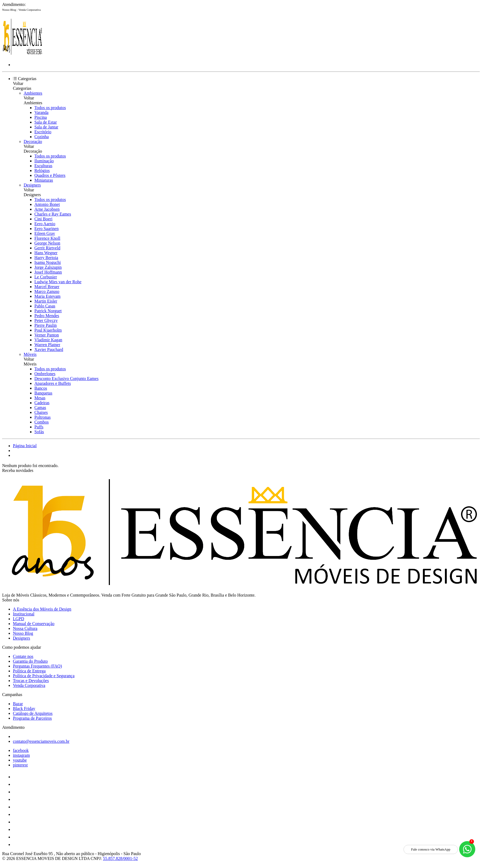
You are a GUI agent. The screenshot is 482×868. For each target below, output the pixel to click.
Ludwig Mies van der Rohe (58, 282)
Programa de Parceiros (32, 718)
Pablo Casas (45, 306)
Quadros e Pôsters (50, 175)
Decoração (33, 141)
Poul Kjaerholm (48, 330)
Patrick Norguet (48, 311)
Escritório (43, 132)
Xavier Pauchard (49, 349)
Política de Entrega (29, 671)
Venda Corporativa (30, 10)
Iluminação (44, 161)
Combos (42, 422)
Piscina (41, 117)
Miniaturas (44, 180)
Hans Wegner (46, 253)
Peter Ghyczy (46, 320)
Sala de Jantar (46, 127)
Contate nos (23, 656)
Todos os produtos (50, 108)
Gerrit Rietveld (47, 248)
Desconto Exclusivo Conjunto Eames (66, 379)
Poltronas (42, 417)
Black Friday (24, 709)
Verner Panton (47, 335)
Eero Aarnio (45, 224)
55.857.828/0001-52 (120, 858)
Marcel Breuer (47, 287)
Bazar (18, 704)
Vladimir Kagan (48, 340)
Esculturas (43, 166)
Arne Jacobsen (47, 209)
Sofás (39, 432)
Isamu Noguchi (48, 262)
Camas (40, 408)
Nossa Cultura (25, 628)
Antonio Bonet (47, 204)
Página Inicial (25, 446)
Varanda (41, 112)
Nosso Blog (9, 10)
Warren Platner (47, 345)
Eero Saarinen (46, 229)
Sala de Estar (46, 122)
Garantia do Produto (30, 661)
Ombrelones (45, 374)
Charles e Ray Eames (53, 214)
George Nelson (47, 243)
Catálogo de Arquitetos (33, 713)
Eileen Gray (45, 233)
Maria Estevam (47, 296)
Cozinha (42, 137)
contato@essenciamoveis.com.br (41, 741)
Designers (32, 185)
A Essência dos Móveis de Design (42, 609)
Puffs (39, 427)
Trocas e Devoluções (31, 681)
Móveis (30, 354)
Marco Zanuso (47, 291)
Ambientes (33, 93)
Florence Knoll (47, 238)
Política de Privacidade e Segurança (44, 676)
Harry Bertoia (46, 258)
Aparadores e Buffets (53, 383)
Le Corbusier (46, 277)
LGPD (19, 619)
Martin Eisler (46, 301)
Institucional (24, 614)
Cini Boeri (43, 219)
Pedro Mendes (47, 316)
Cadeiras (42, 403)
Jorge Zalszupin (48, 267)
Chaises (41, 412)
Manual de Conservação (34, 624)
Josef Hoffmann (48, 272)
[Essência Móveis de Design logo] (22, 55)
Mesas (40, 398)
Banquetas (43, 393)
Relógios (42, 171)
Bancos (41, 388)
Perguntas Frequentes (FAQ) (37, 666)
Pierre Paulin (46, 325)
